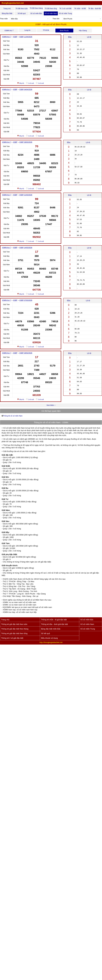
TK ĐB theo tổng (51, 9)
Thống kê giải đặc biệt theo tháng (15, 629)
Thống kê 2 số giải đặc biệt (12, 638)
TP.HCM (46, 30)
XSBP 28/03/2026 (26, 142)
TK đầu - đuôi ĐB (95, 9)
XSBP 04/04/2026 (26, 89)
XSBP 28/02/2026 (26, 353)
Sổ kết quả (22, 13)
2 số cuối (30, 83)
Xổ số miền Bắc (36, 13)
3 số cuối (40, 83)
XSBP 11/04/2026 (26, 37)
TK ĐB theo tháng (36, 8)
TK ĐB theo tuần (22, 9)
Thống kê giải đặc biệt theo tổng (14, 633)
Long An (27, 30)
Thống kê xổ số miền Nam (13, 416)
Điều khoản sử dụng (49, 638)
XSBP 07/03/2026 (26, 300)
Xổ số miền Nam (51, 13)
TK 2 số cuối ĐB (65, 9)
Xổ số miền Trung (65, 13)
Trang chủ (7, 9)
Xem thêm (51, 405)
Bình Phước (64, 31)
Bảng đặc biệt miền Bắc (51, 629)
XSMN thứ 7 (9, 31)
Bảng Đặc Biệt (7, 13)
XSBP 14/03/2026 (26, 248)
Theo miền (4, 19)
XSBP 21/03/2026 (26, 195)
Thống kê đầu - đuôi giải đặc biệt (54, 624)
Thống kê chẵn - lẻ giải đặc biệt (54, 620)
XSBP (15, 37)
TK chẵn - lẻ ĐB (80, 9)
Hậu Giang (83, 31)
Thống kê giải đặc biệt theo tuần (14, 624)
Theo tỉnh (56, 19)
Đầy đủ (21, 83)
